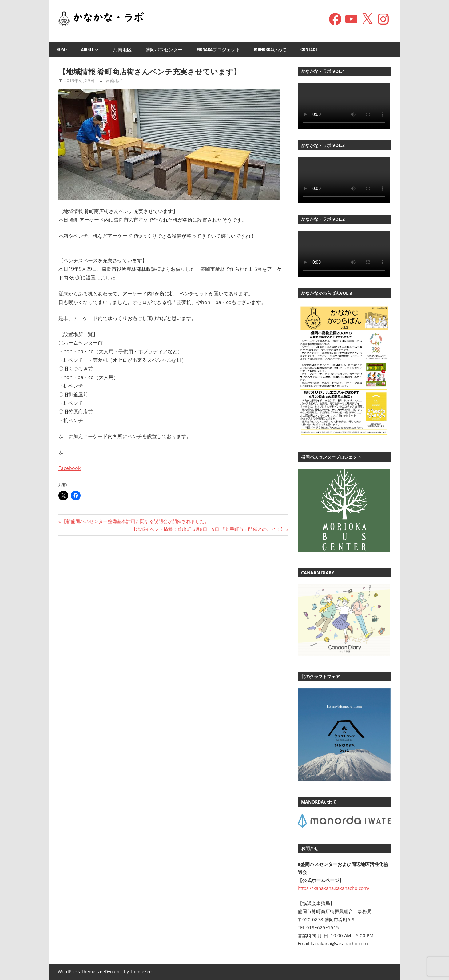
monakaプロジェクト (218, 50)
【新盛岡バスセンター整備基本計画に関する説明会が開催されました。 (135, 521)
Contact (309, 50)
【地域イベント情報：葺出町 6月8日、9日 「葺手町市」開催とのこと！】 (208, 529)
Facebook (70, 468)
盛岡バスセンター (164, 50)
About (87, 50)
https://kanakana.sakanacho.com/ (334, 888)
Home (62, 50)
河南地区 (122, 50)
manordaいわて (270, 50)
